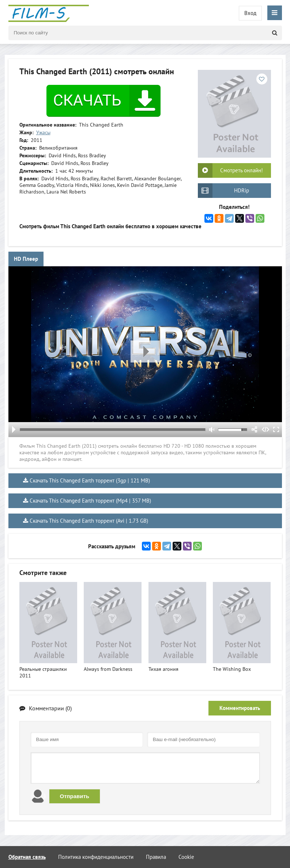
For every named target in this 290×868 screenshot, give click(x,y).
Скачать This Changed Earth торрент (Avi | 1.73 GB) (89, 521)
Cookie (186, 857)
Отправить (75, 796)
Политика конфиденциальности (96, 857)
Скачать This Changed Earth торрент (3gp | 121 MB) (90, 480)
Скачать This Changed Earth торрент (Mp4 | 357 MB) (90, 501)
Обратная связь (27, 857)
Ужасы (43, 132)
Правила (156, 857)
